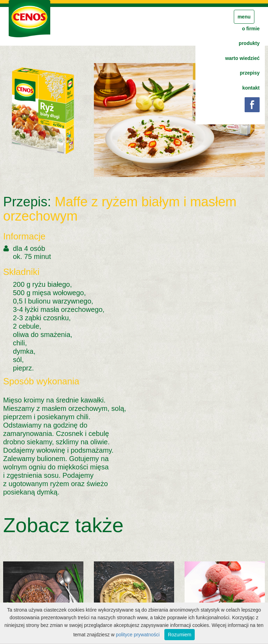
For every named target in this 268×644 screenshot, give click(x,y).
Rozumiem (180, 635)
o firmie (251, 29)
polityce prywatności (138, 635)
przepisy (250, 73)
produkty (249, 43)
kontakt (251, 88)
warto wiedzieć (242, 58)
